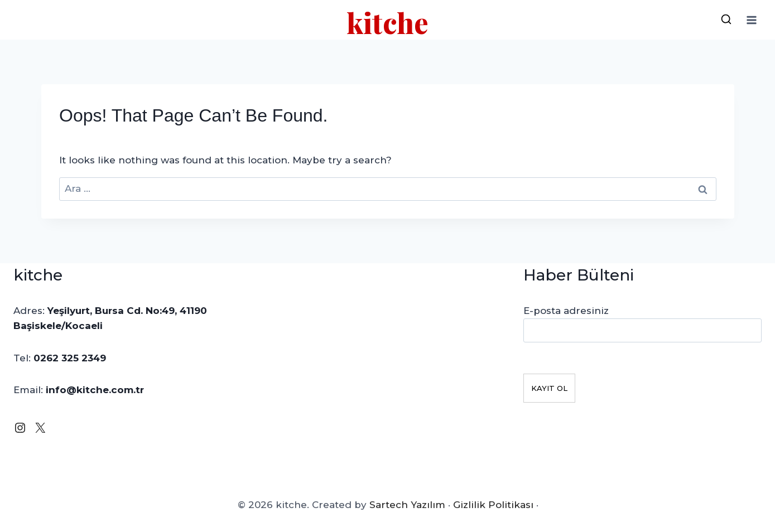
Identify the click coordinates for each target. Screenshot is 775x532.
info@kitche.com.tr (95, 390)
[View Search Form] (726, 20)
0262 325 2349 (70, 358)
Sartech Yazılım (407, 512)
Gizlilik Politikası (493, 512)
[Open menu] (751, 20)
